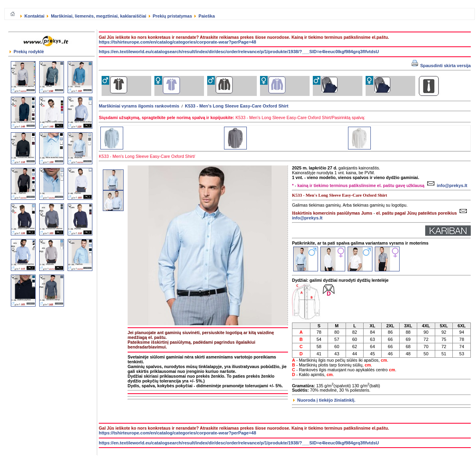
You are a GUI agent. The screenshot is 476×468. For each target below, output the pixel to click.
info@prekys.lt (446, 185)
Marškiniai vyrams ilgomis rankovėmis (139, 106)
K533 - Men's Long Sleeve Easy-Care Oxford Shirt (237, 106)
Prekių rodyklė (27, 52)
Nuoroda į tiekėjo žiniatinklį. (324, 400)
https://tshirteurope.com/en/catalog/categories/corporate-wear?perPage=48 (177, 42)
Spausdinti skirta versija (441, 66)
